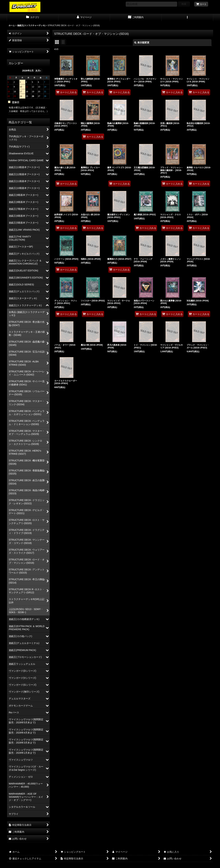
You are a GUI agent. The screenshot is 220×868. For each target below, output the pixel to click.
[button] (187, 18)
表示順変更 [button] (142, 43)
